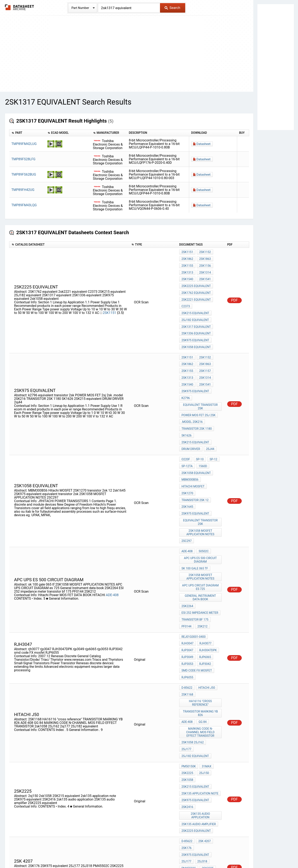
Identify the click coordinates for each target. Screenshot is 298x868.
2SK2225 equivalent (196, 280)
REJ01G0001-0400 (193, 576)
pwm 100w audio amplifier (201, 776)
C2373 (186, 297)
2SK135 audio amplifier (199, 726)
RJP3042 (204, 598)
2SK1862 (187, 258)
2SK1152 (204, 252)
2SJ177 (186, 757)
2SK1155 (187, 263)
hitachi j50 (206, 618)
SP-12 (212, 425)
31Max (206, 681)
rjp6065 (204, 593)
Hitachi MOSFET (193, 447)
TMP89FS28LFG (23, 159)
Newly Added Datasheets (68, 853)
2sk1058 (187, 692)
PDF (234, 291)
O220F (186, 425)
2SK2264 (187, 550)
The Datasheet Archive (20, 7)
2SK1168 (187, 624)
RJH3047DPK (207, 587)
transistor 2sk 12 (195, 458)
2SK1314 (204, 269)
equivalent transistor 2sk (201, 380)
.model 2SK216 (192, 393)
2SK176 (187, 746)
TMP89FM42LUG (24, 144)
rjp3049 (187, 593)
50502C (203, 502)
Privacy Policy (100, 853)
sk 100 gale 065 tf (195, 517)
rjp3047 (187, 587)
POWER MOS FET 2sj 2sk (198, 388)
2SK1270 (187, 453)
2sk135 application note (200, 703)
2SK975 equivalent (195, 325)
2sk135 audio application (201, 720)
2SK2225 (187, 686)
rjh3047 (187, 581)
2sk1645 (187, 464)
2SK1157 (204, 351)
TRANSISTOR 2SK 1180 (197, 399)
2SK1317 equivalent (196, 313)
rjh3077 (205, 581)
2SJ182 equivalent (195, 308)
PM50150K (189, 681)
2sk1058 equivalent (196, 330)
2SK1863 (204, 258)
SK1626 (187, 404)
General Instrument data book (201, 543)
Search (172, 8)
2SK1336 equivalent (196, 319)
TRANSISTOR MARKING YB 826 (201, 641)
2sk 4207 (204, 740)
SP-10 (199, 425)
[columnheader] (27, 133)
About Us (242, 853)
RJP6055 (187, 609)
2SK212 (202, 567)
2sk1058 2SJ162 (193, 666)
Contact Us (224, 853)
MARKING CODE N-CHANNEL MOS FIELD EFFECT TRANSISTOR (201, 657)
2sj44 (209, 416)
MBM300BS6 (190, 441)
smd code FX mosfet (197, 604)
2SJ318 (201, 757)
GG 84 (202, 648)
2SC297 (187, 493)
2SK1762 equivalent (196, 286)
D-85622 (187, 618)
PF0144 (186, 567)
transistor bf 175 (195, 561)
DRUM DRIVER (191, 416)
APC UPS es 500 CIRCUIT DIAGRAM (201, 510)
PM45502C (189, 763)
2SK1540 (187, 274)
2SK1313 (187, 269)
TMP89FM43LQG (24, 205)
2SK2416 (187, 714)
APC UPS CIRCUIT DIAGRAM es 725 (201, 533)
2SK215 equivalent (195, 302)
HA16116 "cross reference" (201, 631)
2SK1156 (204, 263)
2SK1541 (204, 274)
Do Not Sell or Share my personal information (147, 853)
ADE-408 (112, 540)
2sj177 (214, 666)
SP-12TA (187, 430)
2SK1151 (110, 304)
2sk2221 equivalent (196, 291)
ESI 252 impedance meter (200, 556)
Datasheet (203, 144)
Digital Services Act (198, 853)
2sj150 (203, 686)
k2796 (186, 373)
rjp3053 (187, 598)
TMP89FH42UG (23, 190)
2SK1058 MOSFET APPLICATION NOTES (201, 486)
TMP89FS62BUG (24, 174)
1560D (202, 430)
